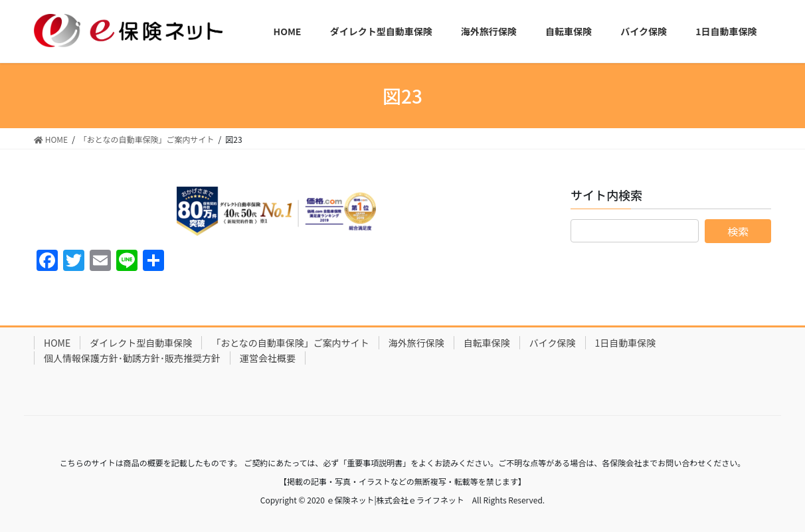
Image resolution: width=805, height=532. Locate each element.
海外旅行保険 (416, 343)
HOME (57, 343)
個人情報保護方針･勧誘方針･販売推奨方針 (132, 358)
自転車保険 (487, 343)
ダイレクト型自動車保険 (141, 343)
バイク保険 (553, 343)
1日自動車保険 (626, 343)
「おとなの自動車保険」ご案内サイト (290, 343)
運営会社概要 (268, 358)
